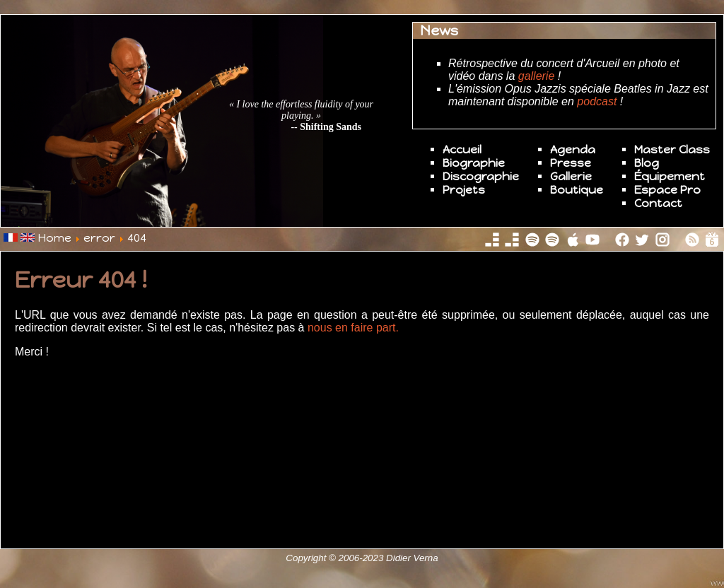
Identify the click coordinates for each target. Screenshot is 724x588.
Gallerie (571, 176)
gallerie (537, 76)
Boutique (577, 190)
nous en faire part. (351, 328)
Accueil (462, 149)
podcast (597, 101)
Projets (464, 190)
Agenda (573, 149)
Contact (658, 203)
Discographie (481, 176)
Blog (647, 163)
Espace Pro (667, 190)
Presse (571, 163)
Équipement (670, 176)
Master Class (672, 149)
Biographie (474, 163)
